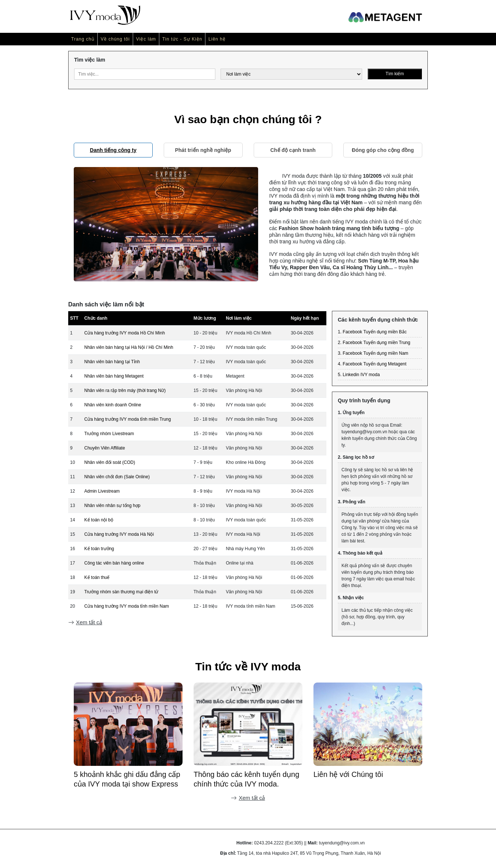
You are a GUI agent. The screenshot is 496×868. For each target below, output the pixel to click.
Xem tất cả (85, 622)
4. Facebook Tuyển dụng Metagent (372, 364)
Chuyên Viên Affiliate (105, 448)
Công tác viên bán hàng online (114, 563)
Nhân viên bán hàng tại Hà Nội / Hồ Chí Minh (129, 347)
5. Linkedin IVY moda (359, 375)
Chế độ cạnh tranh (293, 150)
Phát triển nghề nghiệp (203, 150)
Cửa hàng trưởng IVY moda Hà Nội (119, 534)
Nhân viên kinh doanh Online (113, 405)
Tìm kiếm (395, 74)
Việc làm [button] (146, 39)
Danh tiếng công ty (113, 150)
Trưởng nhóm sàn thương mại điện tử (122, 592)
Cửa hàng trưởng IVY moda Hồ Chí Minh (125, 333)
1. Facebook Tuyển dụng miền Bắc (372, 332)
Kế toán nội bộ (99, 520)
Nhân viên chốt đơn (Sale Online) (117, 477)
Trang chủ (83, 39)
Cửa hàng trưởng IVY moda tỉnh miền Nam (127, 606)
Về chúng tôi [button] (115, 39)
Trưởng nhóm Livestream (109, 434)
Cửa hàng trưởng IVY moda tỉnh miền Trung (128, 419)
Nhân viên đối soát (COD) (110, 462)
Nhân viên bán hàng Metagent (114, 376)
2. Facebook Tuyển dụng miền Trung (374, 343)
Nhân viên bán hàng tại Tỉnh (112, 362)
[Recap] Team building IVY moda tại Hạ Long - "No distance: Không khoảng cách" (127, 780)
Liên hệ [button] (217, 39)
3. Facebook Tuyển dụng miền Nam (373, 353)
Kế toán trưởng (99, 549)
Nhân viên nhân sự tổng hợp (112, 506)
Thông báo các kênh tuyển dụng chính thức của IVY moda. (366, 779)
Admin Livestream (102, 491)
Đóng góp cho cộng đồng (383, 150)
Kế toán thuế (97, 577)
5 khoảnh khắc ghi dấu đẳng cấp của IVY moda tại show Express (247, 779)
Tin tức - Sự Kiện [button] (182, 39)
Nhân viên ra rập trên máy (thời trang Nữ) (125, 390)
